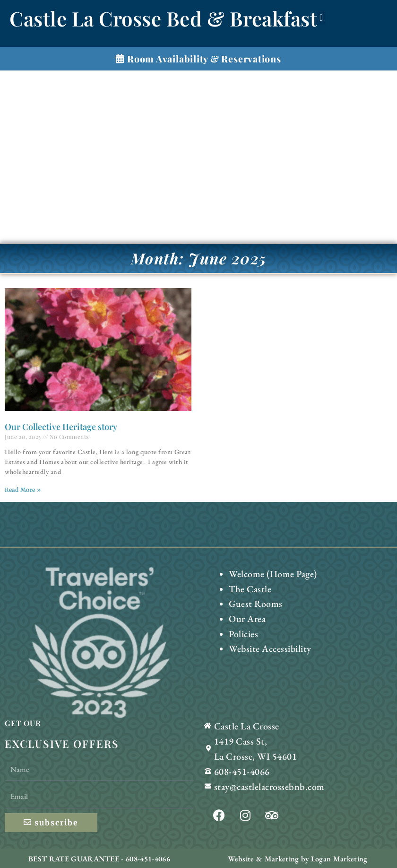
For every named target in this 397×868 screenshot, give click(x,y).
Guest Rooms (253, 601)
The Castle (248, 587)
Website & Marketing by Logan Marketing (298, 858)
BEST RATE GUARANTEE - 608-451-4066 (99, 858)
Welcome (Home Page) (269, 573)
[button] (321, 18)
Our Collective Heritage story (61, 427)
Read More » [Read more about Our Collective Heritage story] (23, 490)
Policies (242, 627)
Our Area (246, 614)
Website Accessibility (266, 641)
